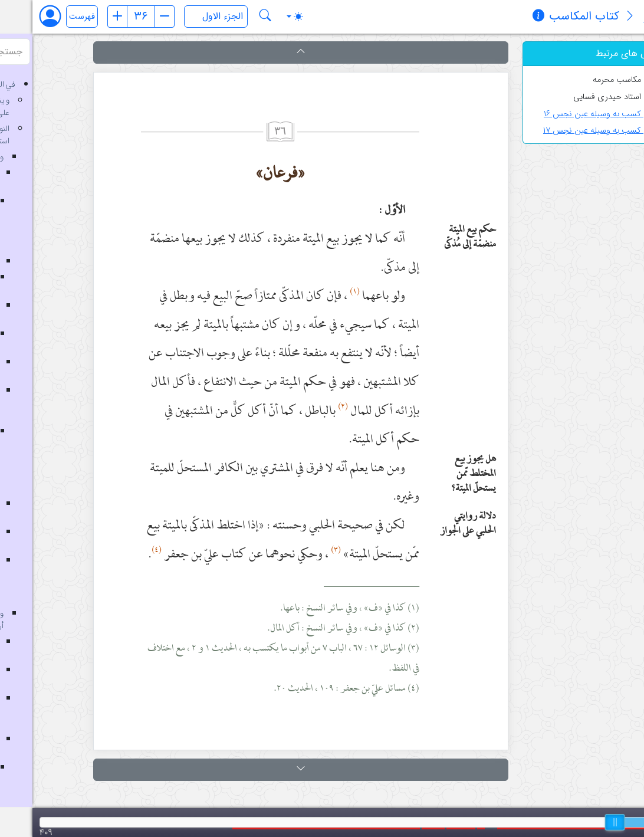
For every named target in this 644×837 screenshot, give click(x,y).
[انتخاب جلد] (183, 17)
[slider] (583, 822)
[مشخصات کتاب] (506, 17)
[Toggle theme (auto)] (262, 17)
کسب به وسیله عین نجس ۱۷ (569, 131)
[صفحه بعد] (132, 17)
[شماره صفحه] (109, 17)
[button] (268, 52)
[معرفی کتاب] (597, 17)
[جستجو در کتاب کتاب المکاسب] (233, 17)
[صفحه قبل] (85, 17)
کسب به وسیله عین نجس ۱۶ (569, 114)
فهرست (50, 17)
